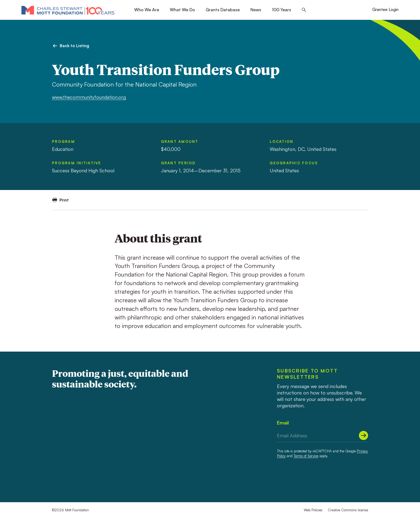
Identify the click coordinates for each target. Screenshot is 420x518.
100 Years (282, 10)
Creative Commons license (348, 510)
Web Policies (313, 510)
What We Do (182, 10)
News (256, 10)
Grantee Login (385, 10)
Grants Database (223, 10)
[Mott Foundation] (68, 10)
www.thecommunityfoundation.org (89, 97)
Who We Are (147, 10)
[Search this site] (304, 10)
